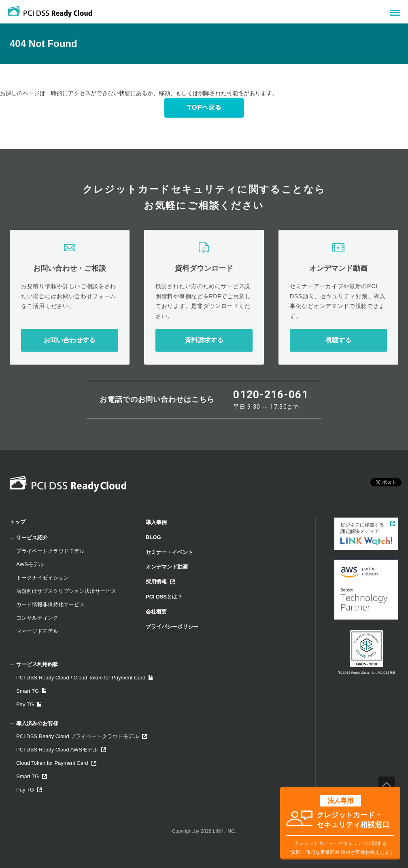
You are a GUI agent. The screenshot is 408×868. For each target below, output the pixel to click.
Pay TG (29, 704)
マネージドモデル (37, 631)
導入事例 (156, 522)
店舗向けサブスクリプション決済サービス (66, 591)
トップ (18, 522)
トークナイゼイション (42, 578)
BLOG (153, 537)
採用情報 (160, 582)
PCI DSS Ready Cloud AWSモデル (61, 750)
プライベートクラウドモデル (50, 551)
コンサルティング (37, 618)
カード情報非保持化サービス (50, 604)
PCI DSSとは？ (164, 597)
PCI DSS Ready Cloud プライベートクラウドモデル (82, 736)
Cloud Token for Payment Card (56, 763)
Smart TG (31, 691)
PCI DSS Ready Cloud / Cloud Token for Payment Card (84, 678)
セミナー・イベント (169, 552)
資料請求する (204, 340)
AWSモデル (30, 564)
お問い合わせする (70, 340)
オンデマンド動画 (167, 567)
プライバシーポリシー (172, 627)
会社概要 (156, 612)
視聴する (338, 340)
